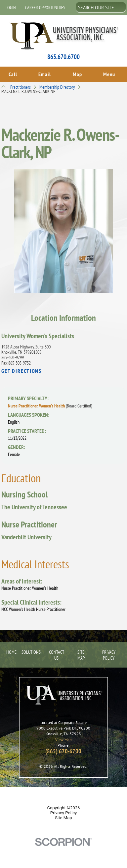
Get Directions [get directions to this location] (21, 369)
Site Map (81, 653)
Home (10, 650)
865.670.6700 (63, 57)
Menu (109, 74)
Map (77, 74)
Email (45, 74)
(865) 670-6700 (63, 750)
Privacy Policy (109, 653)
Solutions (30, 650)
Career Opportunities (45, 8)
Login (11, 8)
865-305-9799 (13, 356)
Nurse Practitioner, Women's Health (50, 404)
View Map (63, 738)
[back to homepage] (4, 86)
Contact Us (57, 653)
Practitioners (25, 86)
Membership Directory (62, 86)
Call (13, 74)
